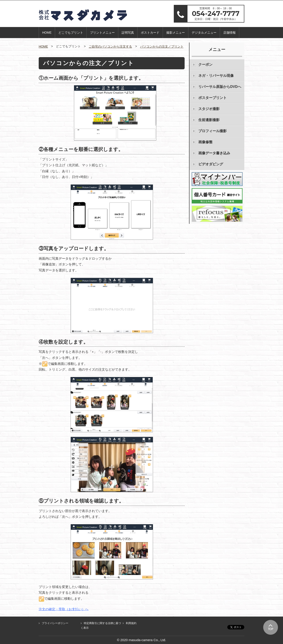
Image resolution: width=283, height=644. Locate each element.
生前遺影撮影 (209, 120)
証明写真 (128, 33)
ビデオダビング (211, 164)
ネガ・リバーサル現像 (216, 76)
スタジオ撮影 (209, 109)
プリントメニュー (102, 33)
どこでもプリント (71, 33)
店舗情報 (229, 33)
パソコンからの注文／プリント (162, 46)
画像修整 (205, 142)
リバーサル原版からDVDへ (220, 87)
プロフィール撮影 (212, 131)
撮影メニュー (176, 33)
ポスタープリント (212, 98)
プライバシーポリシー (55, 623)
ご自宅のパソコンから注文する (110, 46)
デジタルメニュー (204, 33)
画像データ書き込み (214, 153)
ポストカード (150, 33)
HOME (47, 33)
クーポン (205, 65)
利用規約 (131, 623)
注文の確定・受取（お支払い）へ (64, 609)
